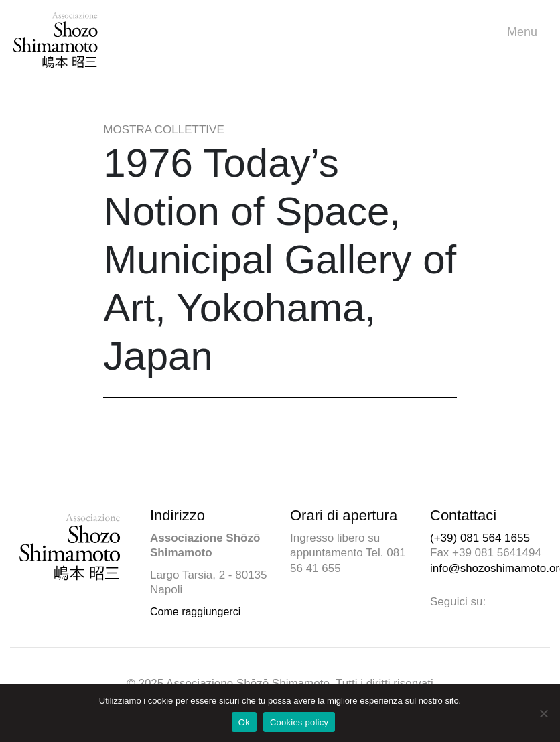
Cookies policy (299, 722)
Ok (244, 722)
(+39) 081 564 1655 (480, 538)
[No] (543, 713)
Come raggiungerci (195, 612)
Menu (526, 32)
